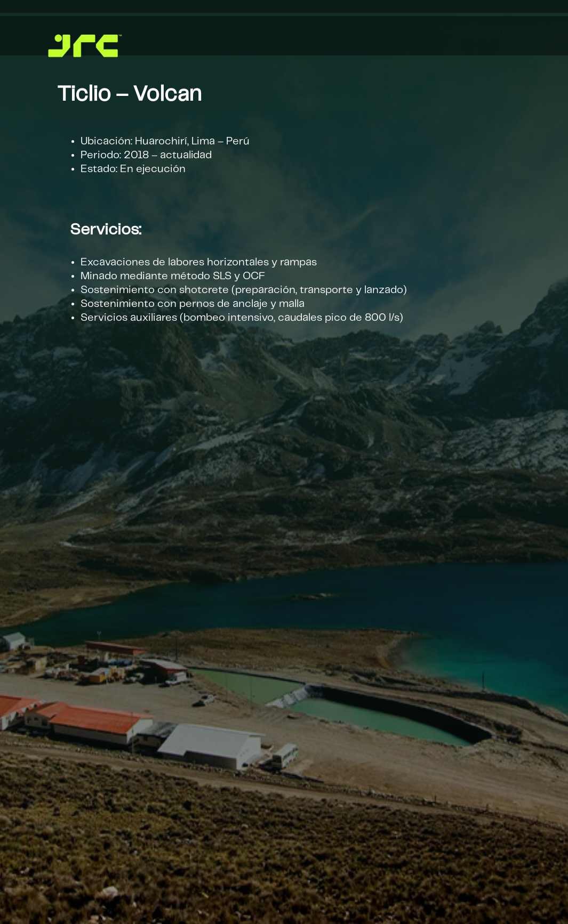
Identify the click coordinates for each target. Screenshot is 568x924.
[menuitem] (226, 31)
